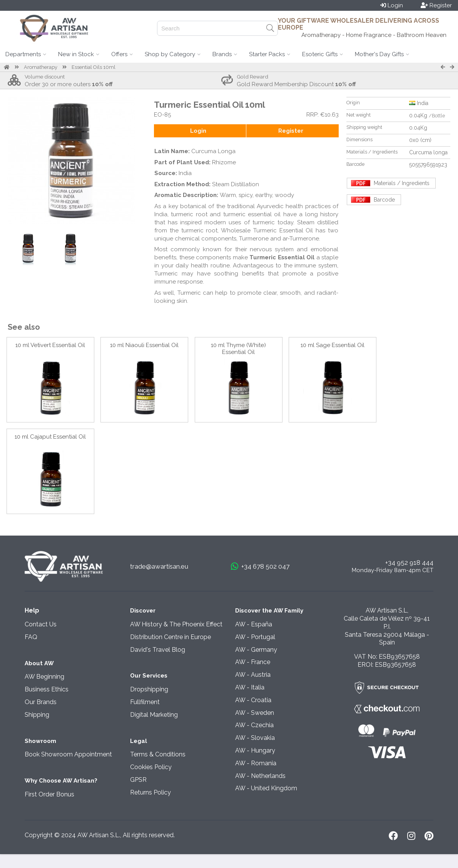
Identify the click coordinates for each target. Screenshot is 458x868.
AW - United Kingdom (266, 788)
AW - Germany (256, 650)
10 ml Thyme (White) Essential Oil (238, 349)
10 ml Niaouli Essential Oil (144, 345)
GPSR (138, 780)
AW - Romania (256, 763)
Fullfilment (145, 702)
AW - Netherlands (260, 776)
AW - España (254, 624)
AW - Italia (250, 687)
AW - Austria (253, 675)
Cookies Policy (151, 767)
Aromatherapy (41, 67)
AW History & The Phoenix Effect (176, 624)
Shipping (37, 715)
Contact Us (41, 624)
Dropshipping (149, 689)
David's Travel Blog (158, 650)
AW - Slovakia (255, 738)
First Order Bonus (49, 794)
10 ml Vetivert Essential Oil (50, 345)
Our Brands (41, 702)
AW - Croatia (253, 700)
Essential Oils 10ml (94, 67)
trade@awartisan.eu (159, 566)
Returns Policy (150, 792)
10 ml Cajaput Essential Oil (50, 437)
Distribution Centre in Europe (170, 637)
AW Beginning (44, 677)
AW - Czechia (254, 725)
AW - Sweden (255, 713)
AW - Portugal (255, 637)
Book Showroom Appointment (68, 754)
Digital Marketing (154, 715)
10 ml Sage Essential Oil (333, 345)
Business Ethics (47, 689)
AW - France (253, 662)
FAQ (31, 637)
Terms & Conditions (158, 754)
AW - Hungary (255, 750)
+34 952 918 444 (409, 563)
